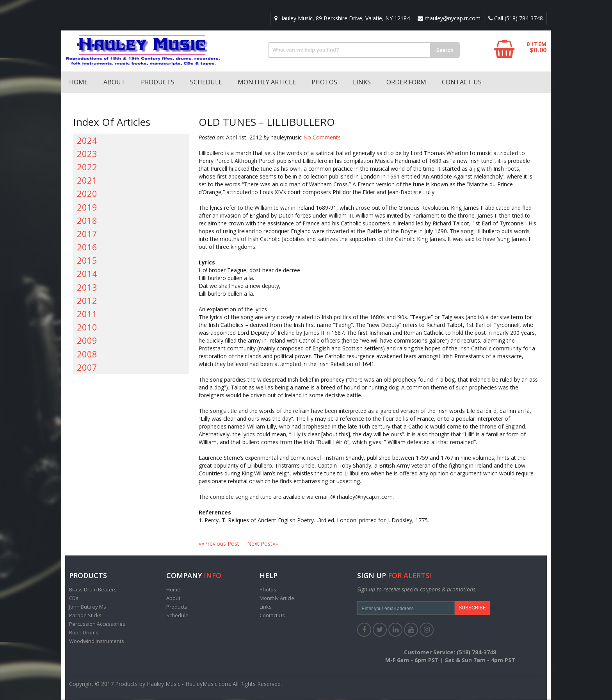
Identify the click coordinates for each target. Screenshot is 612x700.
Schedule (206, 82)
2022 (87, 167)
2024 (87, 141)
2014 (87, 274)
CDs (74, 598)
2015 (87, 261)
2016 (87, 247)
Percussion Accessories (97, 624)
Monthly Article (267, 82)
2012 (87, 301)
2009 (87, 341)
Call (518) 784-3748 (515, 18)
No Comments (322, 138)
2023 (87, 154)
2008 (87, 354)
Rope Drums (84, 633)
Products (158, 82)
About (114, 82)
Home (78, 82)
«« (223, 544)
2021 (87, 180)
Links (362, 82)
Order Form (406, 82)
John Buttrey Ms (88, 607)
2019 (87, 207)
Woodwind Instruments (97, 641)
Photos (324, 82)
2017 (87, 234)
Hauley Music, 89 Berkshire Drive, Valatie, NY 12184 (341, 18)
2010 (87, 327)
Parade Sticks (85, 616)
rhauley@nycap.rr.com (448, 18)
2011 (87, 314)
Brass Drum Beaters (93, 590)
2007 (87, 368)
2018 (87, 221)
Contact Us (462, 82)
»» (262, 544)
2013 (87, 287)
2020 (87, 194)
